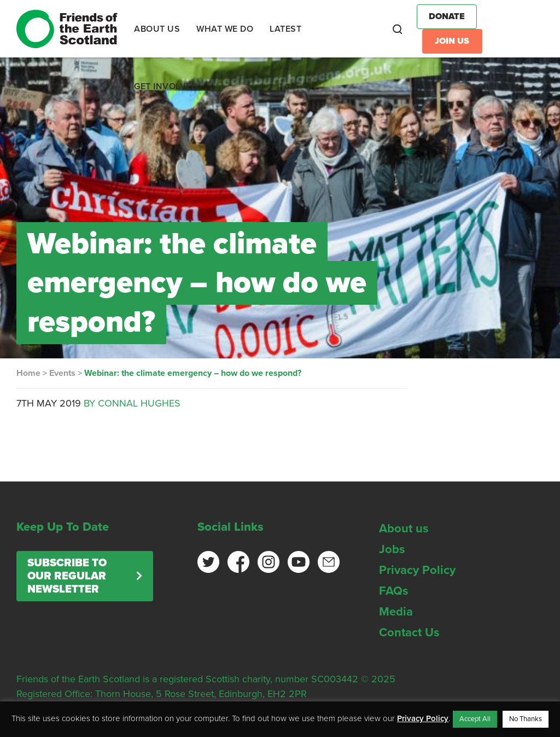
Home (28, 373)
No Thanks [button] (526, 719)
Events (62, 373)
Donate (447, 16)
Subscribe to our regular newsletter (67, 576)
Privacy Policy (417, 570)
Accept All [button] (475, 719)
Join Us (452, 41)
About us (404, 529)
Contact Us (409, 632)
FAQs (394, 591)
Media (396, 612)
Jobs (392, 549)
